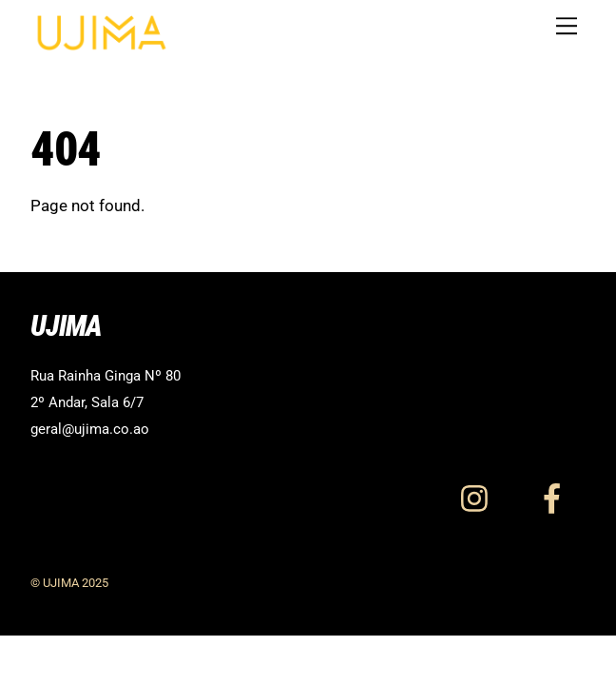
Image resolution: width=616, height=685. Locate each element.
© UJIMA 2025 (69, 583)
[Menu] (567, 26)
